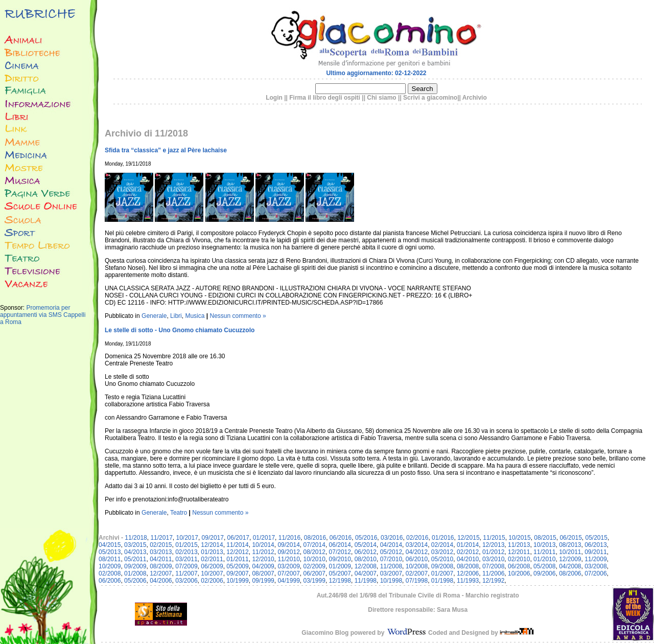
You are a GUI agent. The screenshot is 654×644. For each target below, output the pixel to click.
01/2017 (264, 538)
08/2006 (570, 573)
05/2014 (366, 545)
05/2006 (135, 581)
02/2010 (519, 559)
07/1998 (417, 581)
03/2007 (391, 573)
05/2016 (366, 538)
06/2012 (366, 552)
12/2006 (468, 573)
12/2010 (263, 559)
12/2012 (237, 552)
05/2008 (544, 566)
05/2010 (442, 559)
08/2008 (468, 566)
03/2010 (493, 559)
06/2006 (110, 581)
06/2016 (341, 538)
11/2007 (186, 573)
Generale (154, 316)
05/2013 (110, 552)
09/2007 (237, 573)
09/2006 (544, 573)
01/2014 (468, 545)
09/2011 (595, 552)
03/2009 (288, 566)
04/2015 (110, 545)
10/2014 (263, 545)
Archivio (475, 98)
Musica (195, 316)
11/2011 (544, 552)
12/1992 (493, 581)
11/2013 (519, 545)
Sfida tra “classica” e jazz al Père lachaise (166, 150)
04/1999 (288, 581)
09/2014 (288, 545)
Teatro (179, 513)
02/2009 (314, 566)
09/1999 (263, 581)
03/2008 (595, 566)
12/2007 (161, 573)
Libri (176, 316)
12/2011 (519, 552)
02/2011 (212, 559)
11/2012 (263, 552)
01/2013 (212, 552)
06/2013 (595, 545)
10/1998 (391, 581)
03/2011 (186, 559)
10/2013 (544, 545)
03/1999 (314, 581)
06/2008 (519, 566)
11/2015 (494, 538)
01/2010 (544, 559)
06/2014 (340, 545)
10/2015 (519, 538)
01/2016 (443, 538)
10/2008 (417, 566)
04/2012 (417, 552)
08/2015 (545, 538)
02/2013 (186, 552)
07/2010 (391, 559)
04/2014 (391, 545)
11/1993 (468, 581)
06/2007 (314, 573)
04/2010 (468, 559)
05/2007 (340, 573)
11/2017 (161, 538)
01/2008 (135, 573)
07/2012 (340, 552)
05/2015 (596, 538)
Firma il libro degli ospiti (325, 98)
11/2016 (289, 538)
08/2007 (263, 573)
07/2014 (314, 545)
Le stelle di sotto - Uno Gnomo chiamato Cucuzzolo (180, 330)
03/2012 (442, 552)
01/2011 (237, 559)
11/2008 (391, 566)
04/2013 (135, 552)
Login (274, 98)
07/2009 (186, 566)
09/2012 (288, 552)
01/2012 (493, 552)
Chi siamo (381, 98)
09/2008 (442, 566)
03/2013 (161, 552)
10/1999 (237, 581)
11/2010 (288, 559)
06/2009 (212, 566)
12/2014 (212, 545)
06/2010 (417, 559)
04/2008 (570, 566)
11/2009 (595, 559)
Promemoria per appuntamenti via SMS (35, 311)
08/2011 (110, 559)
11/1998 (366, 581)
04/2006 (161, 581)
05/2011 (135, 559)
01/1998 (442, 581)
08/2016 (315, 538)
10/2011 (570, 552)
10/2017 (187, 538)
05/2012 (391, 552)
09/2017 (213, 538)
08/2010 (366, 559)
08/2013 (570, 545)
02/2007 (417, 573)
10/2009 (110, 566)
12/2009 (570, 559)
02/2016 (417, 538)
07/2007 (288, 573)
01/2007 (442, 573)
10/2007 (212, 573)
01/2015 (186, 545)
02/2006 (212, 581)
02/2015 (161, 545)
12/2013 (493, 545)
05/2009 (237, 566)
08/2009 (161, 566)
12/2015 (468, 538)
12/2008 (366, 566)
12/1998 (340, 581)
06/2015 (570, 538)
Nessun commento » (238, 316)
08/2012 (314, 552)
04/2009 (263, 566)
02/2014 (442, 545)
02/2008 (110, 573)
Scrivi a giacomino (430, 98)
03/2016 (392, 538)
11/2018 (136, 538)
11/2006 (493, 573)
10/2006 (519, 573)
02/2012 (468, 552)
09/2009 (135, 566)
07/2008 (493, 566)
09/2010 (340, 559)
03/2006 (186, 581)
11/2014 (237, 545)
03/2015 (135, 545)
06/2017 (238, 538)
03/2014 (417, 545)
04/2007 (366, 573)
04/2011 (161, 559)
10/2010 (314, 559)
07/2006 (595, 573)
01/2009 (340, 566)
